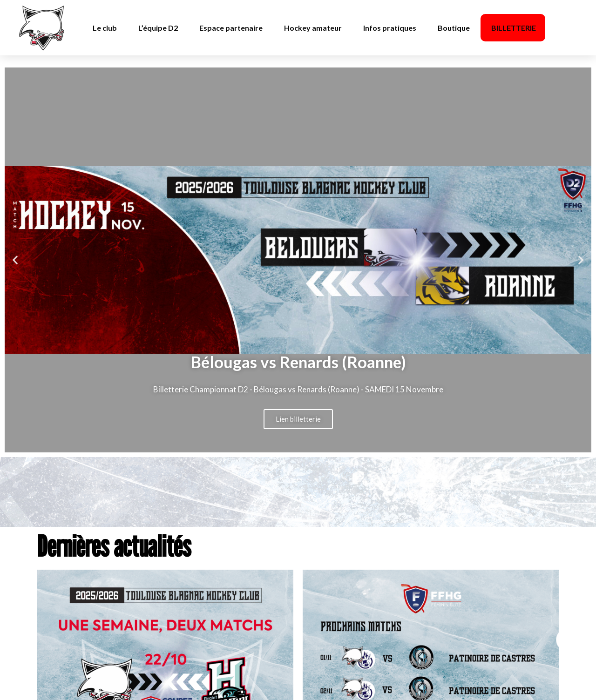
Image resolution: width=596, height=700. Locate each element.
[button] (15, 260)
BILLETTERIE (514, 28)
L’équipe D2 (158, 28)
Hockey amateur (313, 28)
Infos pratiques (390, 28)
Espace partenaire (231, 28)
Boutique (454, 28)
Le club (105, 28)
